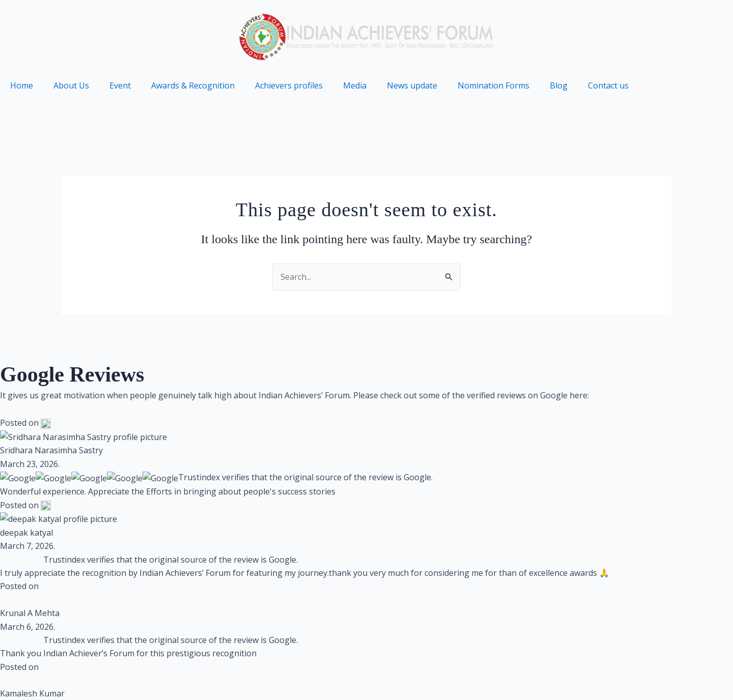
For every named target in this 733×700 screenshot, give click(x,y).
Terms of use (529, 675)
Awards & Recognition (193, 85)
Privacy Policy (458, 675)
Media (355, 85)
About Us (71, 85)
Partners (701, 675)
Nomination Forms (494, 85)
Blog (559, 85)
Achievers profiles (289, 85)
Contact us (608, 85)
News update (412, 85)
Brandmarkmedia (236, 560)
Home (22, 85)
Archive (650, 675)
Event (120, 85)
